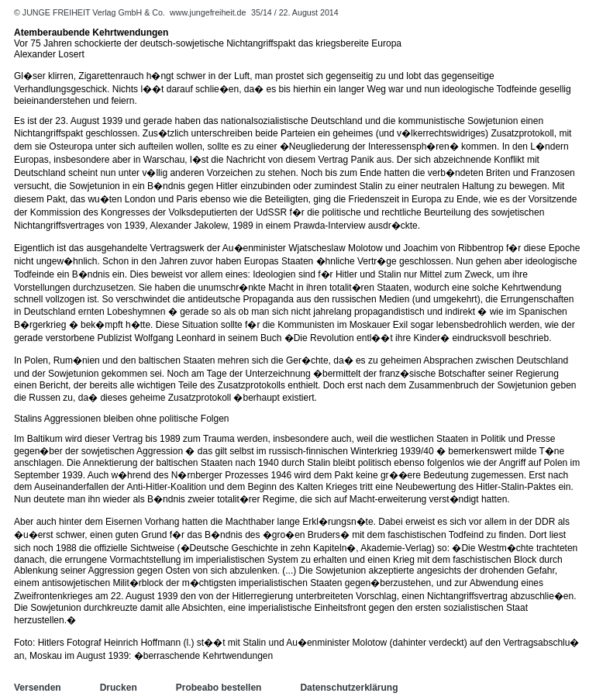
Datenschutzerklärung (349, 688)
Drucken (119, 688)
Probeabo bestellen (219, 688)
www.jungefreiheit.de (208, 12)
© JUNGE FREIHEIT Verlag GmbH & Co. (91, 12)
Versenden (38, 688)
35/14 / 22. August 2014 (295, 12)
